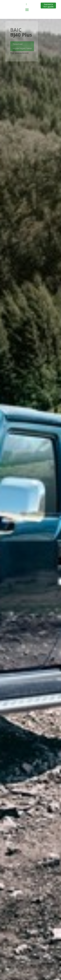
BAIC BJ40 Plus (21, 33)
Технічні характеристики (22, 47)
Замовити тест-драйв (48, 5)
